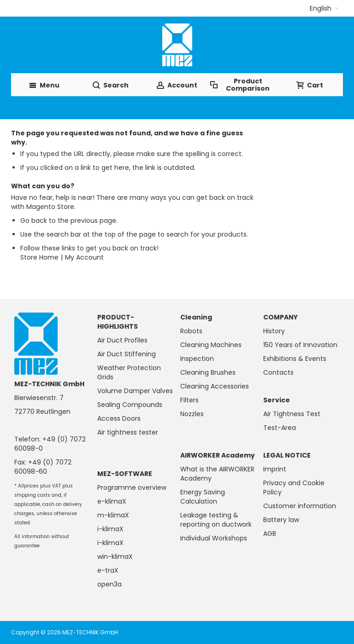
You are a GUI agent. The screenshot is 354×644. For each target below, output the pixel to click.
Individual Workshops (214, 538)
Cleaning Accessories (215, 386)
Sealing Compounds (130, 405)
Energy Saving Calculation (203, 497)
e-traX (108, 570)
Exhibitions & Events (295, 359)
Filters (189, 400)
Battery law (281, 520)
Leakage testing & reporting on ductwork (216, 520)
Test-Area (280, 428)
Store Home (39, 257)
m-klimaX (113, 515)
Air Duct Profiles (122, 340)
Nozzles (192, 414)
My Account (84, 257)
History (274, 331)
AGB (270, 534)
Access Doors (119, 418)
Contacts (278, 372)
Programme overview (132, 487)
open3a (109, 584)
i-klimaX (110, 529)
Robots (191, 331)
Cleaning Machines (211, 345)
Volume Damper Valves (135, 391)
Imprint (275, 469)
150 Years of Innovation (300, 345)
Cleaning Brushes (208, 372)
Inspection (197, 359)
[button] (324, 8)
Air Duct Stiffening (127, 354)
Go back (34, 220)
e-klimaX (112, 501)
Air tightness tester (128, 432)
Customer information (300, 506)
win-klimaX (115, 557)
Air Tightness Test (292, 414)
